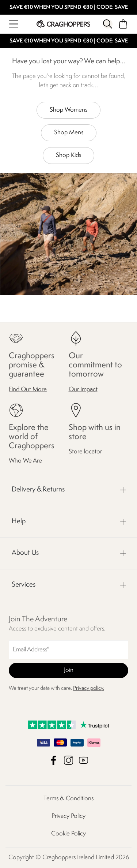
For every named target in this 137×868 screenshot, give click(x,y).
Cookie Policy (68, 834)
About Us (25, 553)
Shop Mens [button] (69, 133)
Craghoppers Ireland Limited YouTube (83, 760)
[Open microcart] (123, 24)
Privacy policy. (89, 689)
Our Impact (83, 389)
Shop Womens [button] (68, 110)
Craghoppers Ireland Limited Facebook (54, 760)
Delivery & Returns (38, 490)
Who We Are (25, 461)
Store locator (85, 452)
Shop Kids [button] (68, 155)
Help (19, 521)
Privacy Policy (68, 816)
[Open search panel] (107, 24)
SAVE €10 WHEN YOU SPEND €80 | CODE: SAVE (69, 8)
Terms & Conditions (68, 799)
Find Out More (28, 389)
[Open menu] (14, 24)
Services (24, 585)
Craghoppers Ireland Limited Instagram (68, 760)
